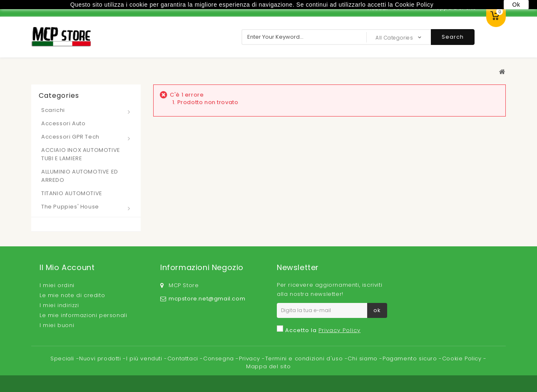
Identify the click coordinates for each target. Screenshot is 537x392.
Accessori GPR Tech (70, 137)
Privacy (250, 359)
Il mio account (67, 267)
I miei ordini (57, 285)
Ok (516, 5)
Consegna (219, 359)
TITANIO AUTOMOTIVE (72, 193)
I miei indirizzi (59, 305)
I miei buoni (57, 325)
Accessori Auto (63, 123)
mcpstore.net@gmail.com (207, 299)
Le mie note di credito (72, 295)
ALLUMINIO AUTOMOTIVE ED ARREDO (80, 176)
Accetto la (323, 330)
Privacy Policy (339, 330)
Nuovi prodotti (101, 359)
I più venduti (145, 359)
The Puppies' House (70, 207)
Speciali (63, 359)
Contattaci (184, 359)
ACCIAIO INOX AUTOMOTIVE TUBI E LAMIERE (81, 154)
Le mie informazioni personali (83, 315)
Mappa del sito (268, 366)
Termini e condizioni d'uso (305, 359)
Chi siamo (363, 359)
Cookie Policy (463, 359)
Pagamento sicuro (411, 359)
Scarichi (53, 110)
